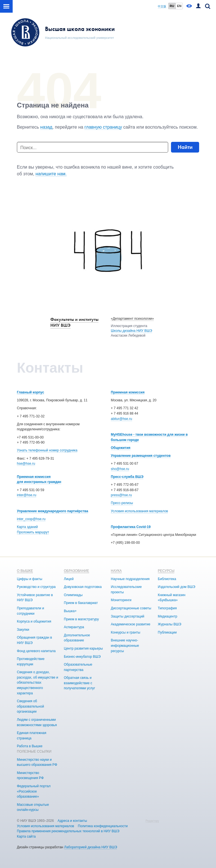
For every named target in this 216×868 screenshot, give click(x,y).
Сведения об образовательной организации (30, 706)
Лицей (69, 579)
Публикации (167, 632)
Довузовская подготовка (83, 587)
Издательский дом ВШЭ (176, 587)
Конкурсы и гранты (126, 632)
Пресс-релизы (122, 503)
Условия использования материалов (139, 511)
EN (179, 6)
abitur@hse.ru (121, 419)
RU (172, 6)
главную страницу (103, 127)
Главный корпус (31, 392)
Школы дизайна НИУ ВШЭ (131, 331)
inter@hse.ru (27, 495)
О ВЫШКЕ (25, 571)
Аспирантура (74, 627)
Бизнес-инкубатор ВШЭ (82, 657)
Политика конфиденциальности (103, 826)
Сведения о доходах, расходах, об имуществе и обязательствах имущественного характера (38, 683)
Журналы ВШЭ (169, 624)
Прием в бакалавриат (81, 603)
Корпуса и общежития (34, 621)
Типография (167, 608)
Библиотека (167, 579)
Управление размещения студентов (141, 456)
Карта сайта (26, 836)
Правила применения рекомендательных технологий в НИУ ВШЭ (68, 831)
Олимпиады (73, 595)
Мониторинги (121, 600)
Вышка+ (70, 611)
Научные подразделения (130, 579)
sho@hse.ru (120, 469)
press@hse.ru (121, 495)
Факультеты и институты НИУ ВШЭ (74, 322)
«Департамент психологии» (132, 319)
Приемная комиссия (128, 392)
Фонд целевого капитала (36, 651)
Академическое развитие (130, 624)
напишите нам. (51, 174)
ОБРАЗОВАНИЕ (76, 571)
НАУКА (116, 571)
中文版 (162, 6)
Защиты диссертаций (128, 616)
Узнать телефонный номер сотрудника (47, 450)
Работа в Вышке (30, 746)
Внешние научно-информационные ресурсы (125, 646)
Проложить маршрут (33, 532)
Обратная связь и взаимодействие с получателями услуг (79, 683)
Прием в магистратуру (81, 619)
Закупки (23, 630)
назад (46, 127)
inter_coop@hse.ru (31, 519)
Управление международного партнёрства (52, 511)
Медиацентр (167, 616)
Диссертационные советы (131, 608)
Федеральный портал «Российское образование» (34, 791)
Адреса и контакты (72, 821)
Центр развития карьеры (83, 648)
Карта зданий (27, 527)
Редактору (152, 821)
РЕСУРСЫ (166, 571)
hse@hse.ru (26, 464)
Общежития (121, 448)
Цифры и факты (30, 579)
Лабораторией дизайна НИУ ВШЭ (91, 847)
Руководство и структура (36, 587)
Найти (185, 147)
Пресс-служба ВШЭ (127, 477)
